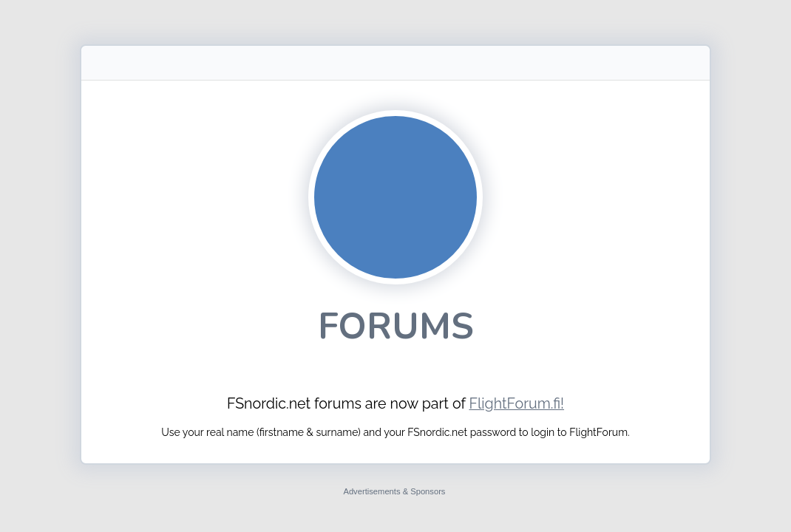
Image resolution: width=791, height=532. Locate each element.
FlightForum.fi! (516, 404)
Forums (396, 326)
